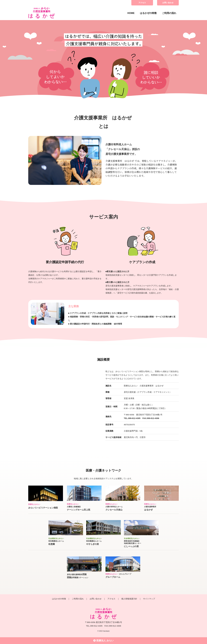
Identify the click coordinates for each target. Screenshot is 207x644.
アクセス (142, 3)
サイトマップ (149, 599)
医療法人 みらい (103, 641)
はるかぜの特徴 (148, 13)
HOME (131, 13)
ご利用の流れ (169, 13)
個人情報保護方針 (129, 599)
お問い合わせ (168, 3)
